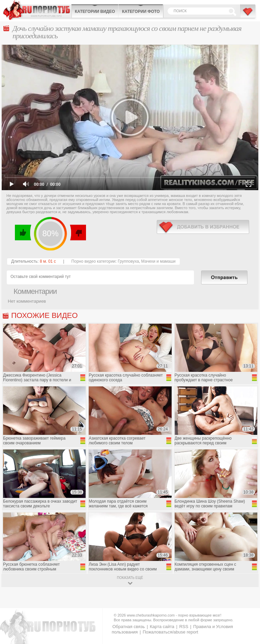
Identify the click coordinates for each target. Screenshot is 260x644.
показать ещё (130, 578)
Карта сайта (162, 627)
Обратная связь (129, 627)
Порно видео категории (93, 261)
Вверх (247, 605)
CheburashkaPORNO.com (37, 10)
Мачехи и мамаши (158, 261)
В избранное (248, 15)
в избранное (203, 227)
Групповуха (128, 261)
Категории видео (95, 12)
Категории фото (141, 12)
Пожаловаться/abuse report (170, 632)
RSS (184, 627)
